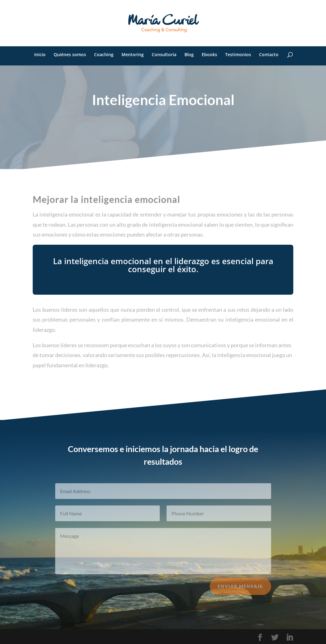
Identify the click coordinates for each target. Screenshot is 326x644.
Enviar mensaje (240, 589)
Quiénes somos (70, 55)
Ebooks (209, 55)
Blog (189, 55)
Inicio (40, 55)
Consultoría (164, 55)
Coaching (104, 55)
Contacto (269, 55)
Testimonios (238, 55)
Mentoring (133, 55)
